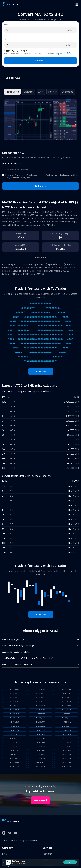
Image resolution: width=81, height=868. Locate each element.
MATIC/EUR (15, 714)
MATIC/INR (15, 722)
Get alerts (40, 186)
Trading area (12, 92)
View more (40, 257)
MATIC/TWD (15, 750)
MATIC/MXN (40, 730)
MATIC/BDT (40, 694)
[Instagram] (4, 833)
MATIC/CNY (15, 706)
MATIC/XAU (15, 758)
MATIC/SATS (40, 766)
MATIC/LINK (15, 766)
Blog (4, 854)
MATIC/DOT (15, 710)
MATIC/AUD (66, 690)
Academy (47, 854)
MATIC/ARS (40, 690)
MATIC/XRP (15, 762)
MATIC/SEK (66, 742)
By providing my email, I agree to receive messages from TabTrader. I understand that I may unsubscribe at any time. (42, 176)
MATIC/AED (15, 690)
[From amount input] (34, 30)
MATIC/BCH (15, 694)
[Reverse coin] (41, 36)
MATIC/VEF (15, 754)
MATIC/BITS (66, 766)
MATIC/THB (40, 746)
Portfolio (52, 92)
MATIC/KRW (66, 722)
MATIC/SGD (15, 746)
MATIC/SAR (40, 742)
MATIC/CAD (15, 702)
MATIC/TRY (66, 746)
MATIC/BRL (40, 698)
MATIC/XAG (66, 754)
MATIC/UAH (40, 750)
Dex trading (67, 92)
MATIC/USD (66, 750)
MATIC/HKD (66, 714)
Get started (40, 800)
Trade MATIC (40, 61)
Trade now (41, 371)
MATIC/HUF (15, 718)
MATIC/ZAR (66, 762)
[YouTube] (16, 833)
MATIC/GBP (40, 714)
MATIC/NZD (66, 734)
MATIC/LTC (66, 726)
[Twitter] (10, 833)
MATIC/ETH (66, 710)
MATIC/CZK (40, 706)
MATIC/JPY (40, 722)
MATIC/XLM (66, 758)
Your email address (11, 164)
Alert (41, 92)
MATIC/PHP (15, 738)
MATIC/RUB (15, 742)
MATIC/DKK (66, 706)
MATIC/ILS (66, 718)
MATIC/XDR (40, 758)
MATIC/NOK (40, 734)
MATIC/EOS (40, 710)
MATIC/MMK (15, 730)
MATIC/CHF (40, 702)
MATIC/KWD (15, 726)
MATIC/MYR (66, 730)
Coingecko (59, 54)
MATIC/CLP (66, 702)
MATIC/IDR (40, 718)
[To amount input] (34, 45)
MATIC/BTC (66, 698)
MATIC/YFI (40, 762)
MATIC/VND (40, 754)
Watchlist (29, 92)
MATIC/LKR (40, 726)
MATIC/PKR (40, 738)
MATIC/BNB (15, 698)
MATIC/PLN (66, 738)
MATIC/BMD (66, 694)
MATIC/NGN (15, 734)
